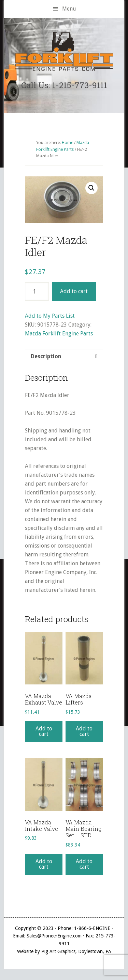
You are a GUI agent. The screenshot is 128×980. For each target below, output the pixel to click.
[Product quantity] (37, 291)
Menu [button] (69, 9)
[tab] (64, 357)
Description (46, 356)
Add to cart (74, 291)
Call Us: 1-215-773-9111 (64, 85)
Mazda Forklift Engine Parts (59, 334)
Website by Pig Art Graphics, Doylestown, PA (64, 951)
